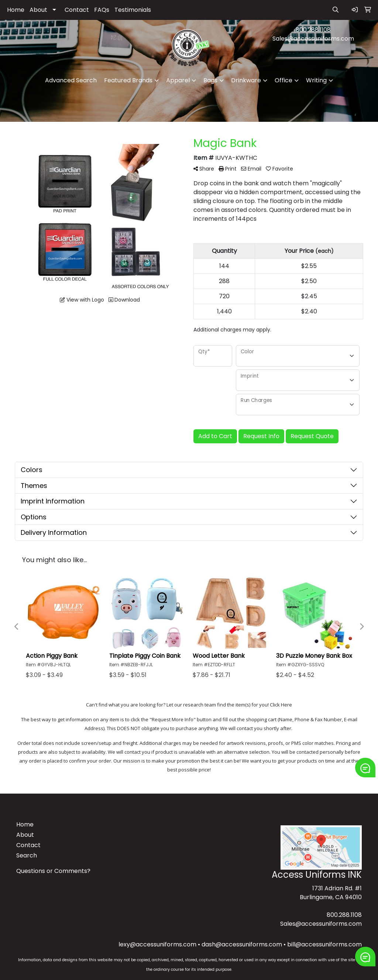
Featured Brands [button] (128, 80)
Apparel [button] (178, 80)
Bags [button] (210, 80)
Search (27, 855)
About (38, 10)
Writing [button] (316, 80)
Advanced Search (71, 80)
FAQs (102, 10)
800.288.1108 (313, 30)
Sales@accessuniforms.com (313, 39)
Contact (77, 10)
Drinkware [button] (246, 80)
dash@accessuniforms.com (242, 944)
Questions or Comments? (53, 871)
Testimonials (133, 10)
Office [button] (283, 80)
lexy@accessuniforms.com (157, 944)
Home (16, 10)
